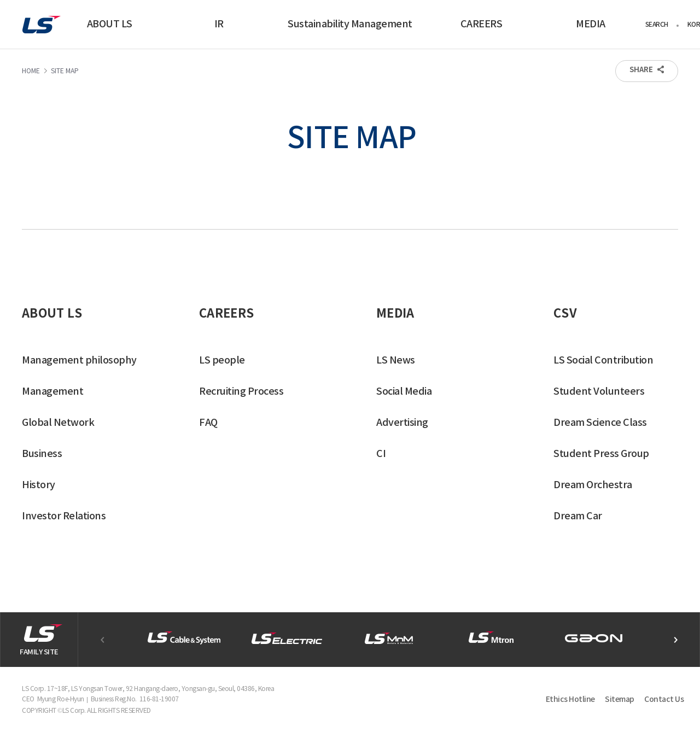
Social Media (404, 392)
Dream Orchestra (593, 485)
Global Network (58, 423)
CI (381, 454)
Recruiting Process (241, 392)
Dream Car (578, 516)
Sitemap (620, 699)
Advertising (402, 423)
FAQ (208, 423)
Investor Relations (64, 516)
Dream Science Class (600, 423)
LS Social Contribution (603, 361)
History (39, 485)
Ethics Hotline (570, 699)
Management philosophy (79, 361)
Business (42, 454)
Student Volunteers (599, 392)
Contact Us (664, 699)
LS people (222, 361)
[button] (675, 640)
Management (52, 392)
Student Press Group (601, 454)
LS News (396, 361)
